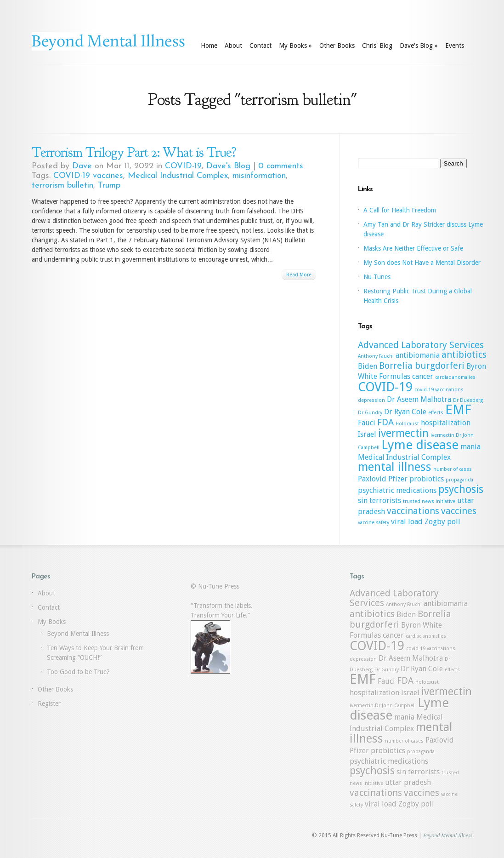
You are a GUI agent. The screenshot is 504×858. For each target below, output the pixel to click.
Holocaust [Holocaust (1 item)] (407, 424)
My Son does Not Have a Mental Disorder (422, 263)
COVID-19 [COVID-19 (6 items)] (385, 387)
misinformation (259, 176)
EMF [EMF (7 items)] (458, 410)
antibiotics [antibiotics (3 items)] (464, 355)
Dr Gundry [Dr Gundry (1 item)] (370, 413)
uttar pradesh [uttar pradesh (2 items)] (408, 782)
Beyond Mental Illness (78, 634)
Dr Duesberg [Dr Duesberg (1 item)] (468, 400)
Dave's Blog (419, 46)
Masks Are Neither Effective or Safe (413, 248)
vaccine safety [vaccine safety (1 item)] (374, 523)
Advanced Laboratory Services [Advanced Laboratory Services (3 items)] (421, 345)
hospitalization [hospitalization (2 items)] (446, 423)
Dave (82, 166)
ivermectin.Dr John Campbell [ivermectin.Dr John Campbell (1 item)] (383, 706)
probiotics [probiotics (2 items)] (427, 479)
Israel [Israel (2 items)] (367, 434)
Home (209, 46)
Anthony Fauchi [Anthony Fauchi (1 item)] (376, 356)
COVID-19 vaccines (88, 176)
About (233, 46)
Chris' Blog (377, 46)
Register (49, 704)
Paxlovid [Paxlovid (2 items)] (372, 479)
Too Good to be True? (78, 672)
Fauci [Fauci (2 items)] (367, 423)
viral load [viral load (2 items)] (407, 522)
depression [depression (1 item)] (371, 400)
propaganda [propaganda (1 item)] (459, 480)
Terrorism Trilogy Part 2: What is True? (134, 152)
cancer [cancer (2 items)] (423, 376)
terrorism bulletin (62, 186)
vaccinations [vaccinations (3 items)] (413, 511)
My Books (295, 46)
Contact (260, 46)
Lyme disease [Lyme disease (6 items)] (420, 445)
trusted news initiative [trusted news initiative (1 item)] (429, 501)
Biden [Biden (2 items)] (368, 366)
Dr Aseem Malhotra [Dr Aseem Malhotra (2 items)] (419, 399)
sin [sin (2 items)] (363, 500)
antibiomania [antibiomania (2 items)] (418, 355)
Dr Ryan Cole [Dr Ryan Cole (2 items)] (405, 412)
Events (455, 46)
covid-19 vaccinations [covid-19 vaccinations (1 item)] (439, 390)
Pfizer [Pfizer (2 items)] (398, 479)
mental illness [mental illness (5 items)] (395, 467)
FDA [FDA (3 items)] (385, 422)
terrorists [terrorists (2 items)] (385, 500)
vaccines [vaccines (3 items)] (459, 511)
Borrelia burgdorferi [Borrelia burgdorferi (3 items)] (422, 366)
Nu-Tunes (377, 277)
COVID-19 (183, 166)
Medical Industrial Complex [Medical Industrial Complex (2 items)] (404, 457)
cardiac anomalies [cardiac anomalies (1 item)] (455, 377)
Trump (109, 186)
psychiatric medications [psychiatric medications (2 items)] (397, 490)
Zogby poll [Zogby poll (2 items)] (442, 522)
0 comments (281, 166)
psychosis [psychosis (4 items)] (461, 489)
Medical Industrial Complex (178, 176)
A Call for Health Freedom (400, 210)
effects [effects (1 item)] (436, 413)
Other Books (337, 46)
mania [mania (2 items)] (470, 447)
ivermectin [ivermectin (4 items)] (403, 433)
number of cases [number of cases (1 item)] (453, 469)
